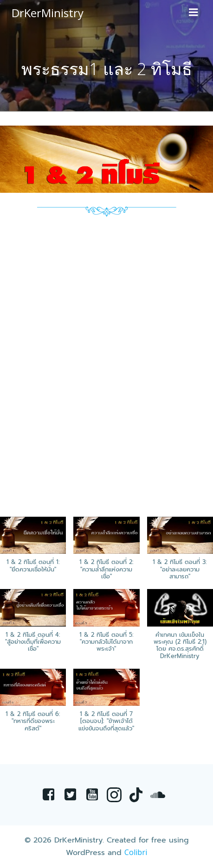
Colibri (136, 852)
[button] (106, 553)
